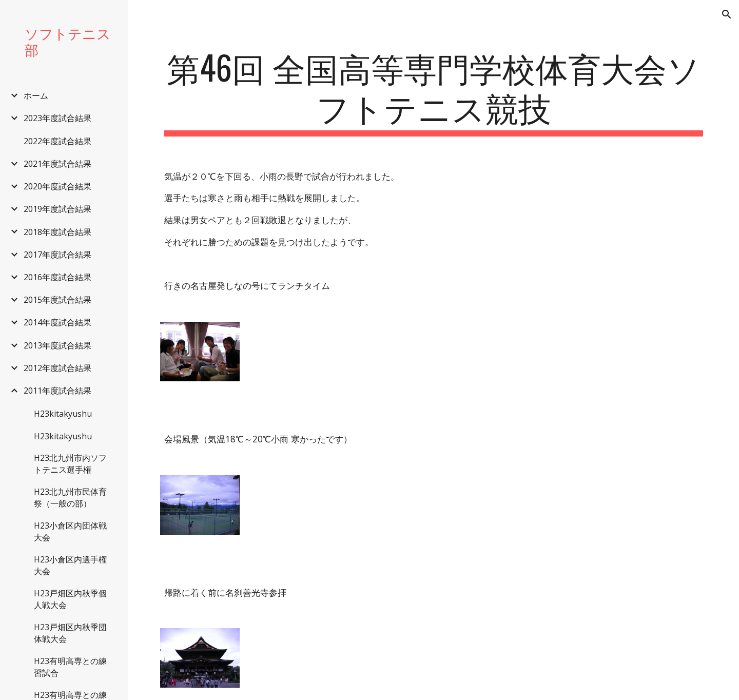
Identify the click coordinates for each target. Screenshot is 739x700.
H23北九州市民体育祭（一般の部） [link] (70, 498)
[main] (434, 92)
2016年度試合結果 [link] (57, 277)
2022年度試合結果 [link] (57, 141)
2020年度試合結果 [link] (57, 186)
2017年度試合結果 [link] (57, 255)
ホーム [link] (36, 95)
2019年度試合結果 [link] (57, 209)
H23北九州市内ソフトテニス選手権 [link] (70, 464)
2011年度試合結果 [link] (57, 391)
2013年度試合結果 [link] (57, 345)
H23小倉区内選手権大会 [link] (70, 565)
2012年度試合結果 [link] (57, 368)
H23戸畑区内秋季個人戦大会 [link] (70, 599)
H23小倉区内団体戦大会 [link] (70, 531)
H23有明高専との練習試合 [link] (70, 667)
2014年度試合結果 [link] (57, 322)
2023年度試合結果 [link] (57, 118)
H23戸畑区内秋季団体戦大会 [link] (70, 633)
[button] (727, 14)
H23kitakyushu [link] (63, 414)
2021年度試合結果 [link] (57, 164)
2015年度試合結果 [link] (57, 300)
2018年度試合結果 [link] (57, 232)
